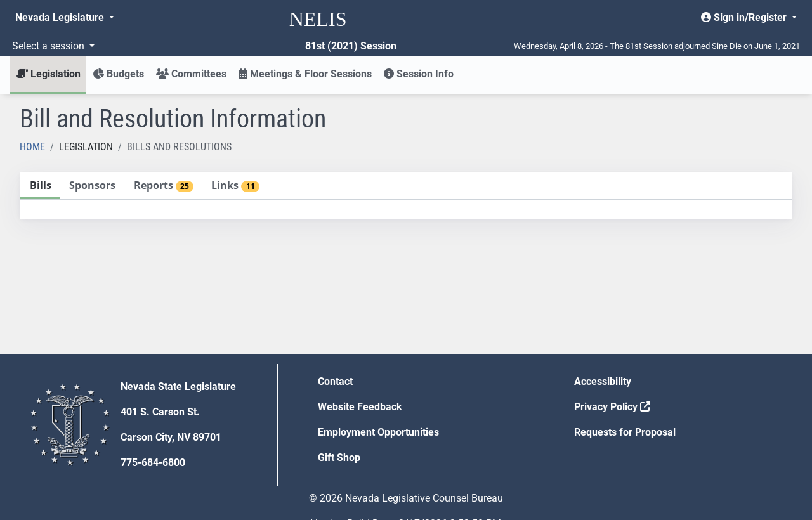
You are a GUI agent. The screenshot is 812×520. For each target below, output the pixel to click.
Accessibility (603, 381)
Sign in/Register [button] (745, 17)
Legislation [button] (49, 74)
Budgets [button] (118, 74)
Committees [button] (191, 74)
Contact (335, 381)
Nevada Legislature (61, 17)
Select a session (49, 46)
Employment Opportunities (378, 432)
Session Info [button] (419, 74)
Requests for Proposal (625, 432)
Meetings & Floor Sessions (305, 74)
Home (32, 147)
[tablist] (406, 196)
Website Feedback (360, 407)
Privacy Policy (612, 407)
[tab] (40, 186)
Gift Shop (339, 458)
